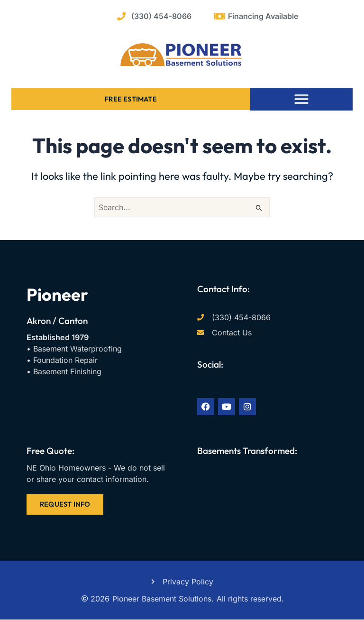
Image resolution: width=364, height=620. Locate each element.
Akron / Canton (57, 321)
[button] (301, 99)
